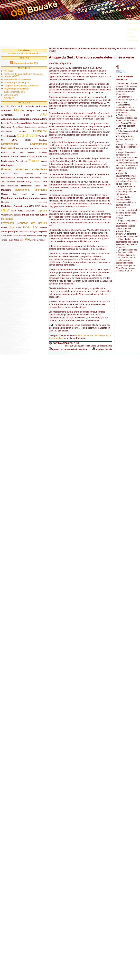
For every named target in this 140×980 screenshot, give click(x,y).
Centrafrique (18, 127)
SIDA (3, 236)
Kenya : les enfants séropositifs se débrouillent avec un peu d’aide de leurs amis (127, 156)
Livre (44, 182)
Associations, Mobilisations (18, 79)
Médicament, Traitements (31, 190)
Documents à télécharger (133, 26)
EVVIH (39, 157)
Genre (44, 165)
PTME (18, 228)
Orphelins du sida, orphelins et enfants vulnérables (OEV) (22, 75)
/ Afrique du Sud (66, 63)
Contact (131, 37)
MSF (37, 206)
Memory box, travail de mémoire (24, 194)
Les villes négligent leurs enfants (125, 127)
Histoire (43, 174)
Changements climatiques (36, 127)
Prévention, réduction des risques (24, 223)
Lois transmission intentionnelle (16, 186)
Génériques (7, 165)
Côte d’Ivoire (27, 135)
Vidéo (22, 240)
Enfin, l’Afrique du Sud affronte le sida (127, 133)
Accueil (53, 49)
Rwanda (43, 228)
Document (8, 148)
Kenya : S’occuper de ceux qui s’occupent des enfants (127, 147)
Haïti (16, 174)
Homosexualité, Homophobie (15, 178)
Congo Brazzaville (9, 136)
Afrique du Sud (37, 110)
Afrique (19, 110)
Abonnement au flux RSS (26, 63)
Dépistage (43, 140)
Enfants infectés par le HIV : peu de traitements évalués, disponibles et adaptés (127, 167)
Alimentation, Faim (15, 115)
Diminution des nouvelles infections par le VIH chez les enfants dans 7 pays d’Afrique (126, 119)
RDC (35, 227)
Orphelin (42, 211)
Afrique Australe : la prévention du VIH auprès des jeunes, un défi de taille (126, 190)
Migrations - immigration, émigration (21, 198)
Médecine (6, 190)
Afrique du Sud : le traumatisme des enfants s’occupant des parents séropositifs (127, 243)
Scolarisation (24, 232)
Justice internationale (14, 92)
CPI (3, 140)
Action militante (26, 106)
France (34, 161)
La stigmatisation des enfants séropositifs (126, 251)
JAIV (3, 182)
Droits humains (40, 148)
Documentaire (22, 148)
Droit (31, 148)
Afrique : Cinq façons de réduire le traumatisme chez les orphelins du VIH (126, 225)
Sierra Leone (12, 236)
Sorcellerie (31, 236)
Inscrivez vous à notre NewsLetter (24, 53)
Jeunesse (11, 182)
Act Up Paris (9, 106)
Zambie (33, 240)
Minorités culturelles (24, 202)
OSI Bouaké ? (132, 18)
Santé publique (9, 231)
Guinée (4, 174)
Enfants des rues (12, 152)
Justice (21, 182)
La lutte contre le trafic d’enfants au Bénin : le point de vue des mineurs (127, 214)
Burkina (36, 123)
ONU (21, 211)
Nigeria (44, 206)
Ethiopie (23, 157)
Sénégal (33, 232)
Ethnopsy (31, 157)
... (128, 44)
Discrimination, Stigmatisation (24, 144)
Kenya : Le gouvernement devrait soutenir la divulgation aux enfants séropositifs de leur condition (126, 178)
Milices (44, 198)
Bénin (4, 123)
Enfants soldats (10, 156)
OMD (14, 211)
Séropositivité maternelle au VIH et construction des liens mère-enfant (125, 109)
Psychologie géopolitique (17, 89)
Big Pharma (11, 123)
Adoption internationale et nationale (22, 86)
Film (45, 157)
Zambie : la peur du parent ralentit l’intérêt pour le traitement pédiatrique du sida (125, 259)
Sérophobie (42, 232)
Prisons (4, 228)
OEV (5, 210)
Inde (45, 178)
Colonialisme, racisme (13, 131)
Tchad (39, 236)
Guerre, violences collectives (24, 169)
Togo (45, 236)
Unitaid (16, 240)
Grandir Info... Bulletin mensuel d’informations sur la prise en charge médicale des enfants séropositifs (127, 89)
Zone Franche (11, 95)
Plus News (74, 343)
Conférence (40, 131)
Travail (10, 240)
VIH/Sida (9, 71)
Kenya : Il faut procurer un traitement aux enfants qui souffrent (127, 234)
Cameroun (6, 127)
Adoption (6, 110)
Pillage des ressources (34, 215)
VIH (27, 240)
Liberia (37, 182)
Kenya (29, 182)
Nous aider (133, 40)
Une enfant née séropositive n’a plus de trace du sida (126, 99)
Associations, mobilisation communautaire (24, 119)
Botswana (21, 123)
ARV (44, 115)
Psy (12, 227)
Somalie (22, 236)
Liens (130, 33)
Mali (45, 186)
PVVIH (27, 227)
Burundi (43, 123)
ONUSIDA (30, 211)
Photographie (16, 215)
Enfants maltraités (37, 152)
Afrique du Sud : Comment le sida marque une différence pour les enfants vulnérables (126, 202)
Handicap (29, 174)
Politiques (7, 219)
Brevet (29, 123)
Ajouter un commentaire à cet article (70, 349)
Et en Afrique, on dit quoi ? (18, 82)
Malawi (38, 186)
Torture (4, 240)
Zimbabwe (41, 240)
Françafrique (22, 161)
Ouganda (5, 215)
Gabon (44, 161)
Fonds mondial (8, 161)
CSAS (15, 140)
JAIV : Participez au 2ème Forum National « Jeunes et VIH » (126, 268)
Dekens (28, 140)
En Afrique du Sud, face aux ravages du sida (125, 139)
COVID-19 (9, 98)
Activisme (42, 106)
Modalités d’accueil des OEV (18, 206)
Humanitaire (36, 178)
